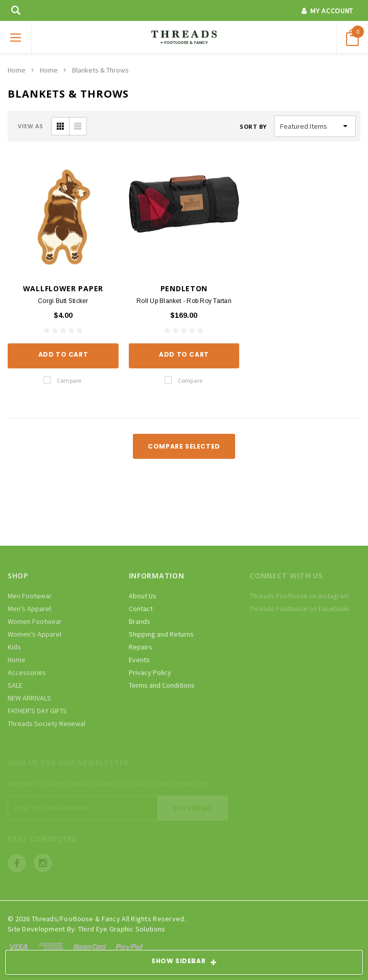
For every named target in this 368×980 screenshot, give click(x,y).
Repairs (141, 647)
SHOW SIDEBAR (184, 963)
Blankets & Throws (100, 70)
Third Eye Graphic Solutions (122, 929)
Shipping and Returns (161, 634)
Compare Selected (184, 446)
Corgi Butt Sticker (63, 301)
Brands (140, 621)
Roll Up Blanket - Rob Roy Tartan (184, 301)
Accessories (27, 672)
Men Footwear (30, 596)
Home (17, 70)
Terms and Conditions (162, 685)
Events (139, 660)
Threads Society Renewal (47, 724)
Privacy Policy (150, 672)
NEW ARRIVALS (29, 698)
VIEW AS (31, 126)
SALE (15, 685)
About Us (143, 596)
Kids (14, 647)
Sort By (253, 126)
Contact (141, 609)
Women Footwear (35, 621)
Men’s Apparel (29, 609)
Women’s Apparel (34, 634)
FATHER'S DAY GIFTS (37, 711)
